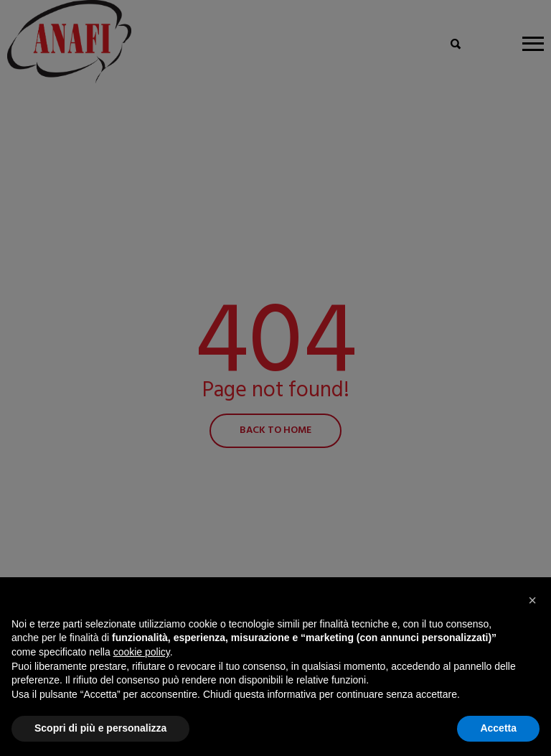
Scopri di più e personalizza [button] (100, 728)
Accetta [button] (498, 728)
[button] (532, 600)
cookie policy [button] (142, 652)
